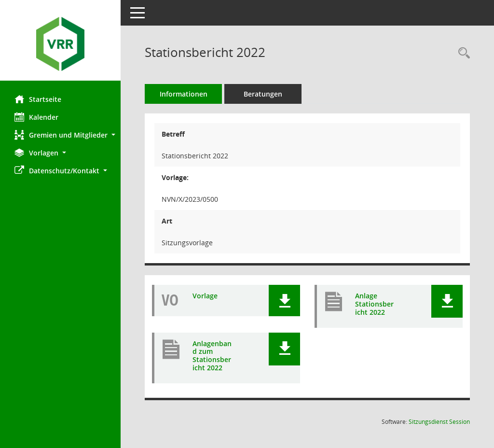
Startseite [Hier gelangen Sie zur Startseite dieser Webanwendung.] (38, 99)
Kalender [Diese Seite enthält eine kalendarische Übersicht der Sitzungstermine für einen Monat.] (36, 117)
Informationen (184, 94)
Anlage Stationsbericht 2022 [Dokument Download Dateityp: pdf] (374, 304)
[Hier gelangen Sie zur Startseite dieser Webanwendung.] (60, 44)
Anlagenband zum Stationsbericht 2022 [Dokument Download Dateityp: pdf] (212, 356)
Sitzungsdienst (439, 422)
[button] (60, 135)
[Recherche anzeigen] (462, 53)
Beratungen (263, 94)
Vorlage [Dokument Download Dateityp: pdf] (205, 296)
